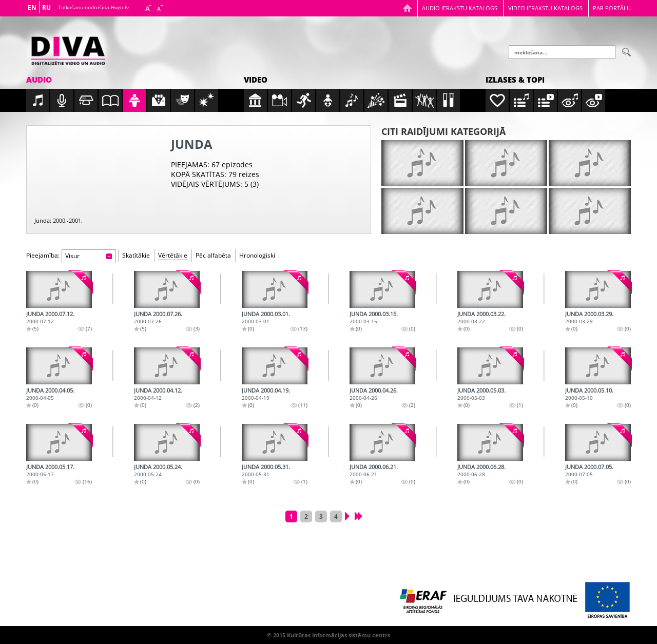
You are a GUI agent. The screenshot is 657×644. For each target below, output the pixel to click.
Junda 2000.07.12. (50, 314)
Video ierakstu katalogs (545, 8)
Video (256, 80)
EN (32, 7)
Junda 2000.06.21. (374, 467)
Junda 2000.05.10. (589, 390)
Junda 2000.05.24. (158, 467)
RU (46, 7)
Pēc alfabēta (213, 255)
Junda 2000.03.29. (589, 314)
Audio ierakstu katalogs (460, 8)
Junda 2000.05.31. (266, 467)
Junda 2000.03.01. (266, 314)
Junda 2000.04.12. (158, 390)
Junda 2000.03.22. (481, 314)
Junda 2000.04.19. (266, 390)
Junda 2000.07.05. (589, 467)
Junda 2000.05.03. (481, 390)
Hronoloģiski (257, 255)
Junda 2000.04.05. (50, 390)
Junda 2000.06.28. (481, 467)
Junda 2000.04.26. (374, 390)
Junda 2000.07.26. (158, 314)
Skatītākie (136, 255)
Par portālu (612, 8)
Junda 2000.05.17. (50, 467)
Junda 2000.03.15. (374, 314)
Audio (39, 80)
